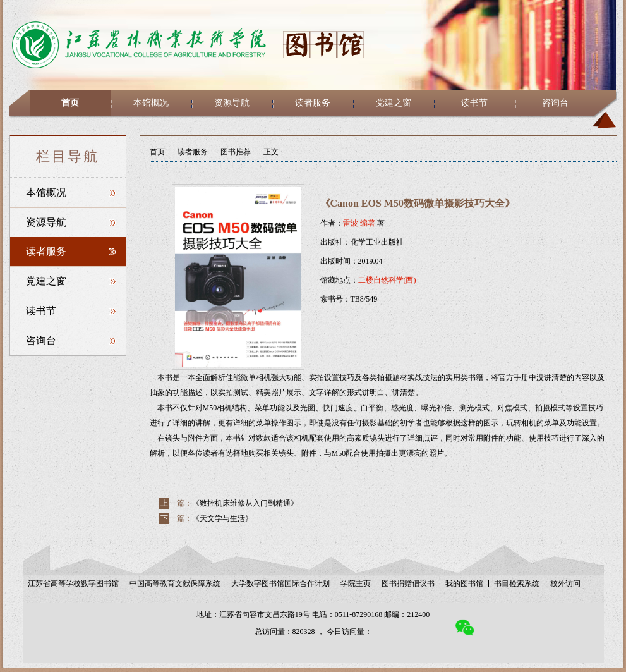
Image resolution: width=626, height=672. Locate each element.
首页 (70, 103)
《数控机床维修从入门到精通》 (245, 503)
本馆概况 (151, 103)
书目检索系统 (517, 583)
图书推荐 (236, 152)
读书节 (474, 103)
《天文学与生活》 (222, 518)
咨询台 (555, 103)
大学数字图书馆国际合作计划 (280, 583)
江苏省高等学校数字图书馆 (73, 583)
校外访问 (565, 583)
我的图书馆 (464, 583)
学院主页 (356, 583)
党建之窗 (394, 103)
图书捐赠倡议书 (408, 583)
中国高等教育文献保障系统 (175, 583)
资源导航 (232, 103)
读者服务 (313, 103)
